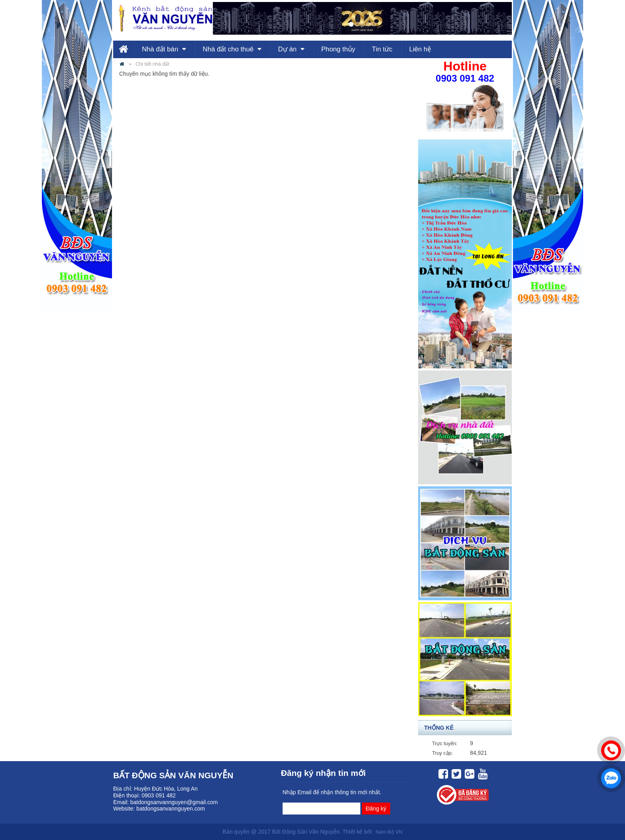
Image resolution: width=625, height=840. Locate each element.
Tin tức (382, 49)
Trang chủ (123, 49)
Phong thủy (338, 49)
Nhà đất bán (164, 49)
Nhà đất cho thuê (232, 49)
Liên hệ (420, 49)
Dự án (291, 49)
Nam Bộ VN (389, 832)
